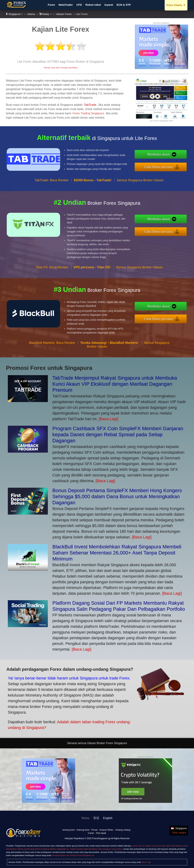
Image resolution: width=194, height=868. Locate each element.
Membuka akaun (176, 157)
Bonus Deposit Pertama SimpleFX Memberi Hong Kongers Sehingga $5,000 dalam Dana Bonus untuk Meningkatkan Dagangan (117, 496)
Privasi (94, 830)
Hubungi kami (83, 830)
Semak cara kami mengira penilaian (61, 68)
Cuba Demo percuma (176, 164)
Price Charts (176, 5)
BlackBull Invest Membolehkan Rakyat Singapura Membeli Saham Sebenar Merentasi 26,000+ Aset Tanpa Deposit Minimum (117, 553)
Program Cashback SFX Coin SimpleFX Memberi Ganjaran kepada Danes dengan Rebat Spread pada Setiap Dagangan (118, 435)
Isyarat (109, 5)
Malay (45, 14)
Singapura (15, 14)
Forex (51, 5)
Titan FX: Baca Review (52, 284)
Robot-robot (93, 5)
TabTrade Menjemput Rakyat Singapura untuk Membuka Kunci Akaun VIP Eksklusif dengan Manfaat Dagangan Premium (115, 384)
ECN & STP (124, 5)
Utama (31, 14)
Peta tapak (101, 833)
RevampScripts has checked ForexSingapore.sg (73, 855)
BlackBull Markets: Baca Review (52, 359)
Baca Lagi (146, 862)
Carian (91, 833)
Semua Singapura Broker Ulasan (140, 197)
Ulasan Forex (64, 14)
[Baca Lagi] (108, 419)
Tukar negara (179, 833)
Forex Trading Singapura (88, 113)
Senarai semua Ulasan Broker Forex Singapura (97, 743)
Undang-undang (123, 830)
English (108, 818)
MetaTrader (66, 5)
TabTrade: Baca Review (52, 197)
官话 (96, 818)
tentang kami (69, 830)
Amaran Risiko (106, 830)
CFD (79, 5)
